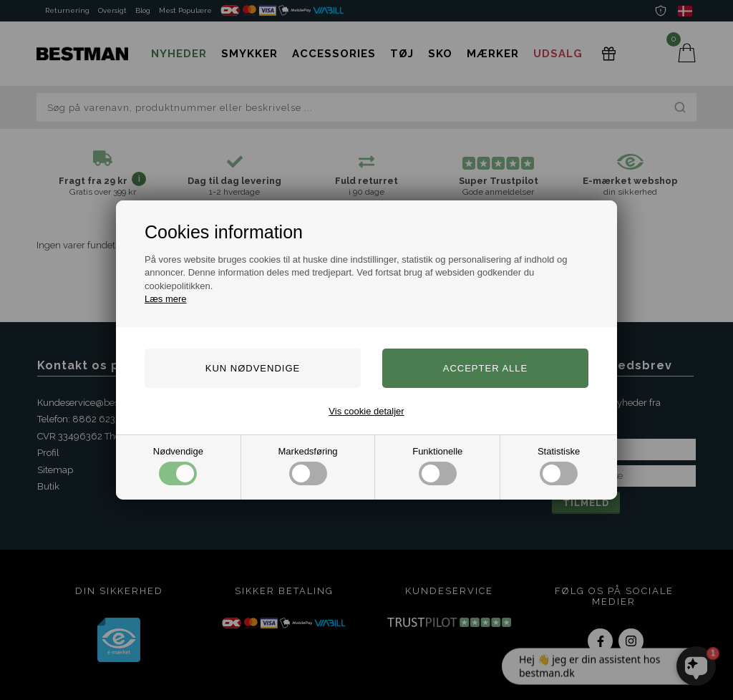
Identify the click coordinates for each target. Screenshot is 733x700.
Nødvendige (178, 466)
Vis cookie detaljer (366, 411)
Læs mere (166, 299)
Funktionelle (437, 466)
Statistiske (559, 466)
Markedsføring (308, 466)
